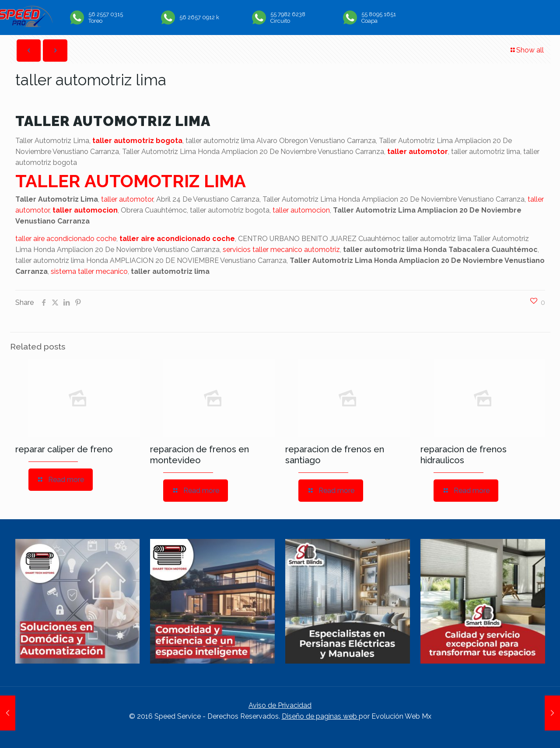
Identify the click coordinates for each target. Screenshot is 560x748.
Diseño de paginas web (320, 716)
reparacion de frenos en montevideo (199, 455)
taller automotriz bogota (137, 141)
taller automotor (418, 152)
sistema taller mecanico (89, 271)
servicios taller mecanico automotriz (281, 250)
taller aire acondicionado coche (66, 239)
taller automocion (85, 210)
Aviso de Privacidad (280, 705)
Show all (527, 50)
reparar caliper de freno (64, 449)
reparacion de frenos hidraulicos (464, 455)
